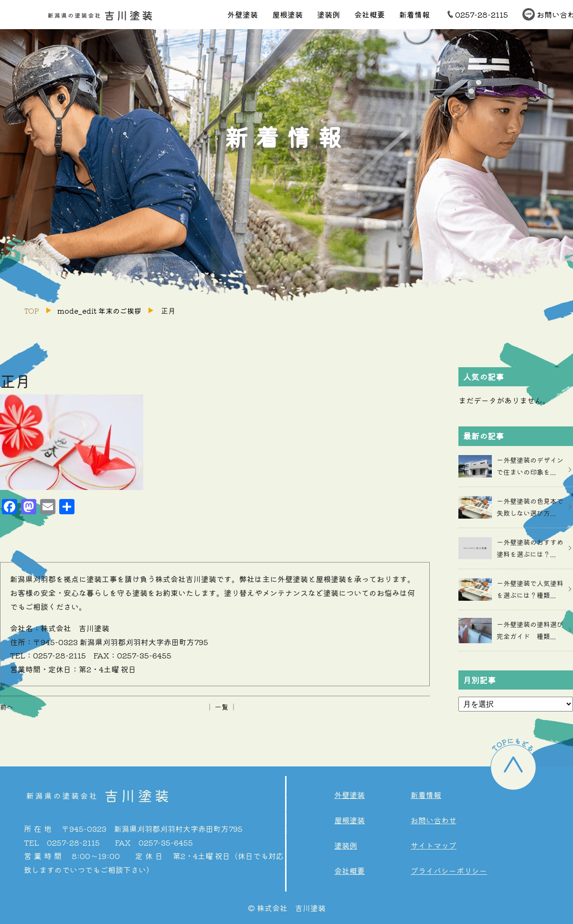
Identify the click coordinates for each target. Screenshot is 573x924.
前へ (7, 707)
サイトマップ (434, 845)
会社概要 (370, 14)
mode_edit (99, 311)
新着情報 (414, 14)
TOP (32, 311)
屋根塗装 (287, 14)
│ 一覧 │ (222, 707)
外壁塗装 (243, 14)
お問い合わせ (434, 820)
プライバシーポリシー (449, 871)
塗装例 (329, 14)
